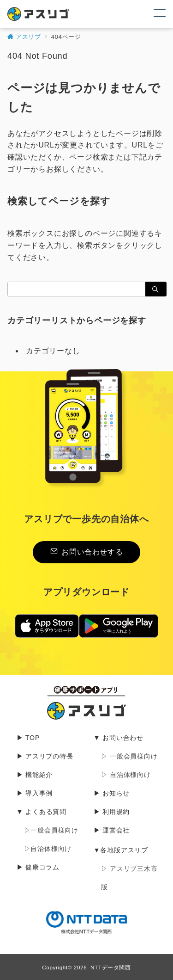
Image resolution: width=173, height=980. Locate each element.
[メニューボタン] (160, 14)
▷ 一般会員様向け (129, 756)
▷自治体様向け (48, 849)
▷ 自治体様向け (126, 775)
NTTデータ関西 (111, 967)
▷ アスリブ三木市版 (129, 878)
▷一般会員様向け (51, 830)
